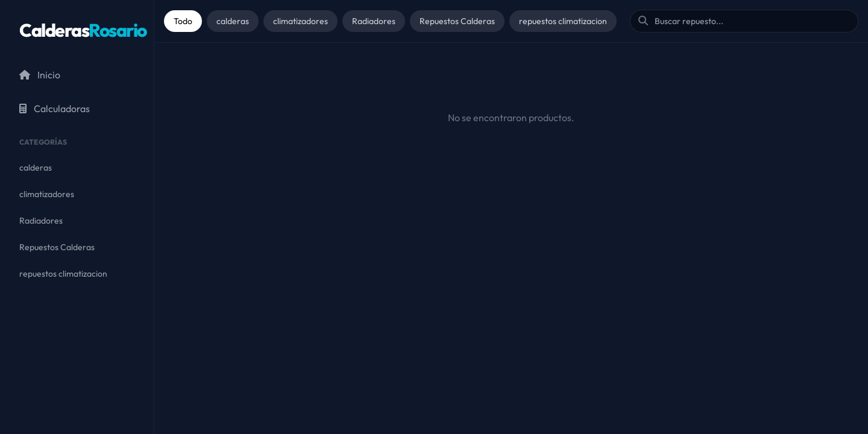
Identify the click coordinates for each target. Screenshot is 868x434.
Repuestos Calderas (457, 21)
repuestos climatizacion (563, 21)
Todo (183, 21)
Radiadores (374, 21)
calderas (233, 21)
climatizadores (300, 21)
